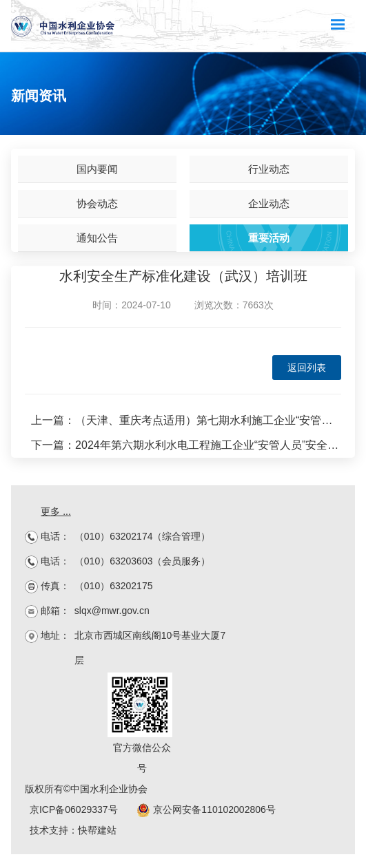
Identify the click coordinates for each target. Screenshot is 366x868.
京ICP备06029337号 (74, 809)
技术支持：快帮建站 (73, 830)
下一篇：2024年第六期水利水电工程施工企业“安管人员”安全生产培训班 (186, 445)
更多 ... (56, 511)
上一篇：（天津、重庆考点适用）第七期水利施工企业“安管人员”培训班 (186, 420)
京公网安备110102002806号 (206, 809)
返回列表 (307, 368)
